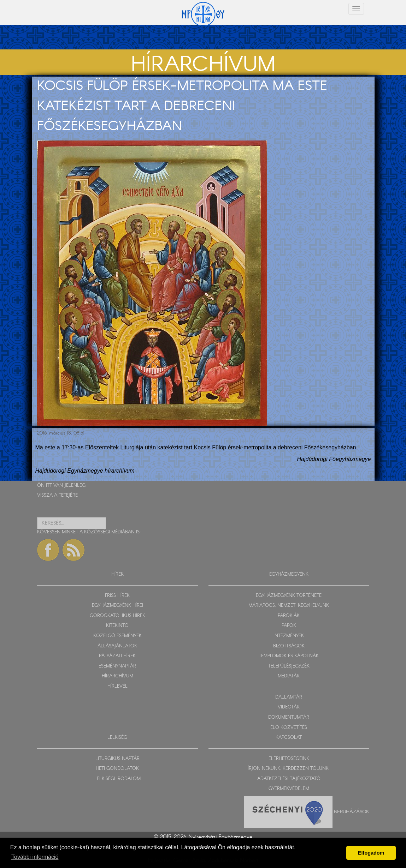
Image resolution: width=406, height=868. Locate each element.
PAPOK (289, 626)
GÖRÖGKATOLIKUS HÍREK (117, 616)
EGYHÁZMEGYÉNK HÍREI (117, 606)
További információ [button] (35, 857)
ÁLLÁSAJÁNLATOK (117, 646)
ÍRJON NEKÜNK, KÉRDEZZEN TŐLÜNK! (289, 769)
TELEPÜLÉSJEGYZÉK (289, 666)
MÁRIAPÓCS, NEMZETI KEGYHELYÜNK (289, 606)
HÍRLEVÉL (117, 686)
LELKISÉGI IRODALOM (117, 779)
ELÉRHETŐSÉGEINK (289, 759)
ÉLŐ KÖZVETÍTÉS (289, 728)
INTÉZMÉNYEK (289, 636)
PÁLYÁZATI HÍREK (117, 656)
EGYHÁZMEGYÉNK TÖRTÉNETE (289, 596)
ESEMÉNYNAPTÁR (117, 666)
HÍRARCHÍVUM (117, 676)
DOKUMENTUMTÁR (289, 717)
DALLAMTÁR (289, 697)
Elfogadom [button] (371, 853)
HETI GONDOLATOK (117, 769)
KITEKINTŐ (117, 626)
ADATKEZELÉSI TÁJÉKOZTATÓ (289, 779)
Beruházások (352, 812)
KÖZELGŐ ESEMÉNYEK (117, 636)
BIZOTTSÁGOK (289, 646)
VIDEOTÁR (289, 707)
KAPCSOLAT (289, 738)
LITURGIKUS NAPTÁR (117, 759)
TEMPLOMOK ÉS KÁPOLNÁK (289, 656)
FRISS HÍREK (117, 596)
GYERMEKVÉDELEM (289, 789)
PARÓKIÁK (289, 616)
